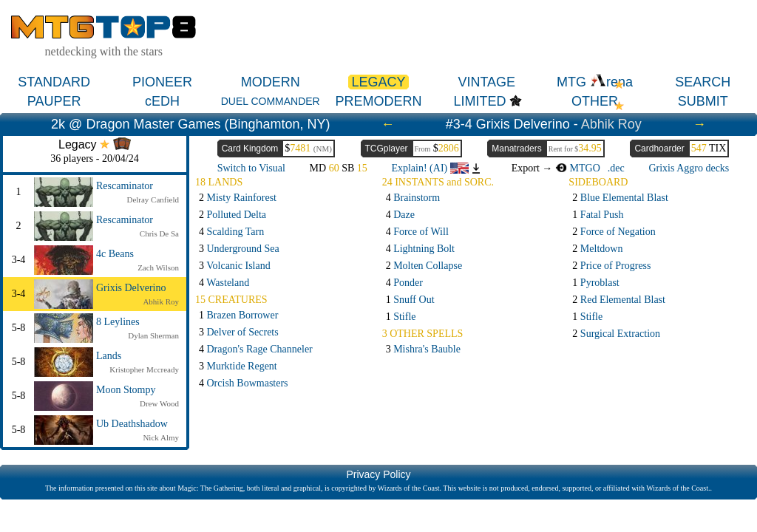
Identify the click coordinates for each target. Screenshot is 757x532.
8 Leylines (118, 322)
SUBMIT (703, 101)
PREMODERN (378, 101)
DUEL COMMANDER (271, 101)
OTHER (595, 101)
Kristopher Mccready (144, 369)
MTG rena (595, 82)
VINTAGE (486, 82)
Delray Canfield (153, 199)
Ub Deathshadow (132, 424)
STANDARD (54, 82)
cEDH (162, 101)
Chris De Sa (159, 233)
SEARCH (703, 82)
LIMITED (479, 101)
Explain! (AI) (430, 168)
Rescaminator (125, 186)
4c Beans (115, 254)
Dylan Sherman (153, 335)
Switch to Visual (251, 168)
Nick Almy (161, 437)
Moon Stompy (126, 390)
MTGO (578, 168)
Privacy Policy (378, 474)
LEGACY (378, 82)
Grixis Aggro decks (689, 168)
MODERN (271, 82)
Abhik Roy (611, 124)
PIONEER (162, 82)
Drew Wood (159, 403)
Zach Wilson (158, 267)
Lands (109, 356)
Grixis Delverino (131, 288)
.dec (616, 168)
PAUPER (54, 101)
